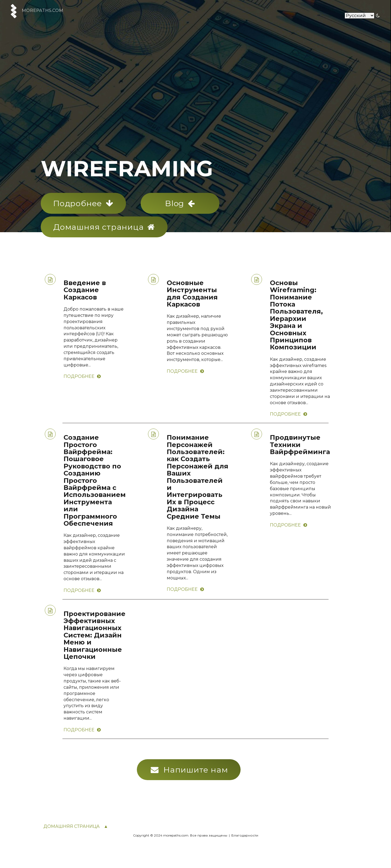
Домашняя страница (104, 227)
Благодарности (244, 835)
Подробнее (83, 203)
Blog (180, 203)
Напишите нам (189, 770)
